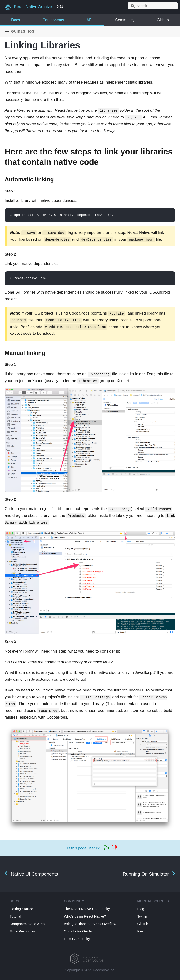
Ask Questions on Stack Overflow (90, 924)
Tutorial (15, 916)
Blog (141, 909)
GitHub (163, 20)
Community (125, 20)
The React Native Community (87, 909)
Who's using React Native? (85, 916)
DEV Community (77, 939)
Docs (16, 20)
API (90, 20)
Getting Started (21, 909)
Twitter (142, 916)
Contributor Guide (78, 931)
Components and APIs (27, 924)
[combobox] (153, 6)
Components (53, 20)
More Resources (22, 931)
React (142, 931)
